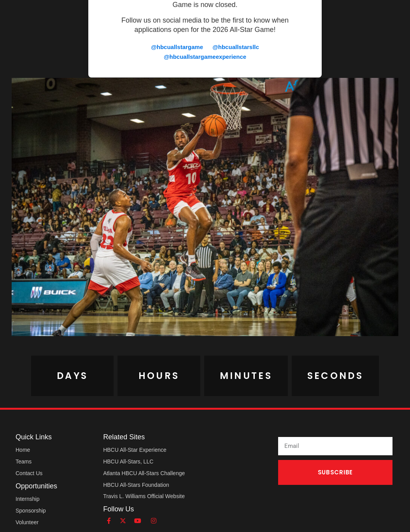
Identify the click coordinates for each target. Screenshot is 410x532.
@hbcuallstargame (177, 47)
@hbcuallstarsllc (236, 47)
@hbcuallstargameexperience (205, 57)
